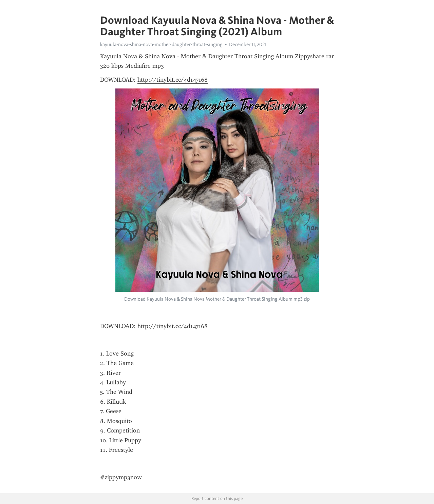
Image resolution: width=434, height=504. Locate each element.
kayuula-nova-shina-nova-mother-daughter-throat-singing (161, 44)
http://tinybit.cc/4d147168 (173, 80)
